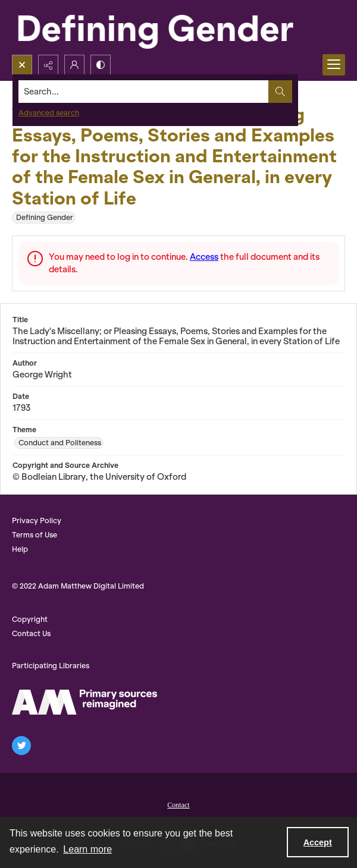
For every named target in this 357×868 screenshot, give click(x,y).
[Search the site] (144, 92)
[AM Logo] (84, 702)
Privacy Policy (37, 521)
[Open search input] (22, 65)
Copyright (30, 619)
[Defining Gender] (178, 27)
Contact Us (31, 633)
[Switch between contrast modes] (101, 65)
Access (204, 257)
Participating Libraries (51, 666)
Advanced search (49, 113)
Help (20, 549)
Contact (178, 805)
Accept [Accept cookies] (318, 842)
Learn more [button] (87, 849)
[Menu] (334, 65)
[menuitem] (178, 804)
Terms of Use (35, 535)
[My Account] (74, 65)
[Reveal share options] (48, 65)
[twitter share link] (21, 746)
